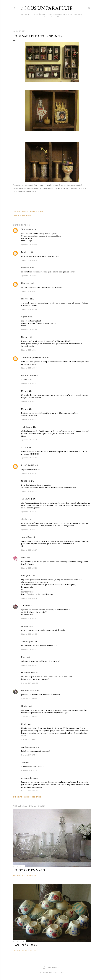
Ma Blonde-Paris (29, 376)
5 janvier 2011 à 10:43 (29, 276)
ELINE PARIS (28, 465)
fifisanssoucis (27, 673)
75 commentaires (29, 875)
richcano (60, 972)
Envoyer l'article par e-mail (33, 211)
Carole (24, 724)
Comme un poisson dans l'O (34, 358)
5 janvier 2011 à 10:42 (29, 260)
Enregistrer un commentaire (27, 797)
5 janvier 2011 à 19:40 (29, 650)
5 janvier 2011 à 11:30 (29, 368)
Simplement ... (28, 229)
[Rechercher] (89, 7)
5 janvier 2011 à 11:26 (29, 350)
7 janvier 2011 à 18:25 (29, 739)
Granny (24, 763)
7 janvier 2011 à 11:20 (29, 717)
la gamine (26, 499)
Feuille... (25, 252)
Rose (24, 657)
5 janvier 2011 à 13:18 (29, 473)
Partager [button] (17, 211)
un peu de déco (26, 215)
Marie (24, 391)
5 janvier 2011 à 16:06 (29, 568)
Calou (24, 447)
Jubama (25, 606)
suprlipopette (27, 747)
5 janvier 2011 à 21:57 (29, 665)
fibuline (25, 706)
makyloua (26, 427)
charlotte (25, 519)
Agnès (24, 317)
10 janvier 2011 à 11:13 (29, 770)
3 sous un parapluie (47, 8)
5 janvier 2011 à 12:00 (29, 440)
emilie (24, 626)
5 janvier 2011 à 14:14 (29, 512)
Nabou (24, 337)
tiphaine (25, 481)
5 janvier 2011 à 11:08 (29, 330)
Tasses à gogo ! (26, 945)
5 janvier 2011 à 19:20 (29, 618)
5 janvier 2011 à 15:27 (29, 550)
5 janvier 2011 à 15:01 (29, 530)
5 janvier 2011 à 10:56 (29, 291)
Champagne (27, 642)
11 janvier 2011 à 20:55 (29, 791)
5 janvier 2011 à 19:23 (29, 634)
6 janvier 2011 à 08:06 (30, 683)
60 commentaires (29, 950)
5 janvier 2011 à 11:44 (29, 401)
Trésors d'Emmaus (29, 870)
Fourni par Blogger (52, 967)
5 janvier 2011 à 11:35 (29, 383)
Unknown (26, 283)
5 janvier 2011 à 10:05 (29, 245)
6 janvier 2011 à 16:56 (29, 699)
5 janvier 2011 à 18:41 (29, 598)
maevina (25, 268)
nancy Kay (26, 537)
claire (24, 558)
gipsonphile (27, 778)
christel (25, 299)
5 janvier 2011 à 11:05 (29, 309)
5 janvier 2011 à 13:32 (29, 491)
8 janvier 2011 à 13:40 (29, 755)
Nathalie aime (28, 691)
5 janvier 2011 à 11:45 (29, 419)
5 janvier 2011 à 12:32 (29, 458)
